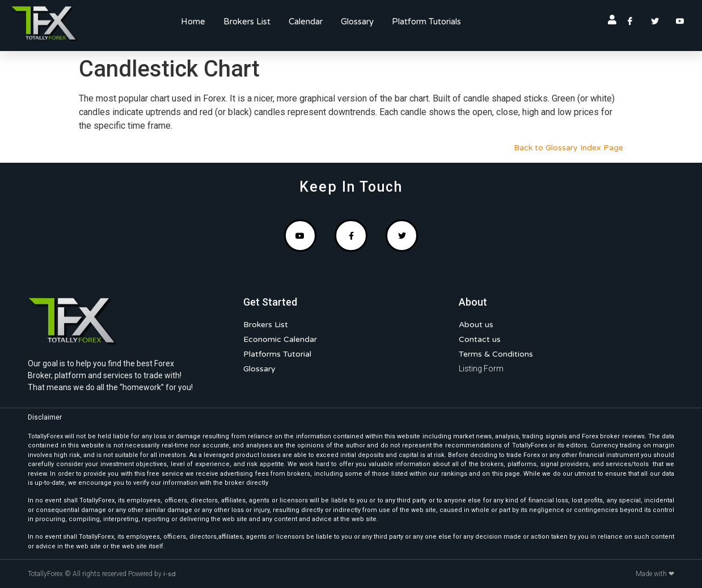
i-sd (170, 574)
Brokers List (247, 22)
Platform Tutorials (426, 22)
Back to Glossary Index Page (568, 148)
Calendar (306, 22)
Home (193, 22)
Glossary (357, 22)
